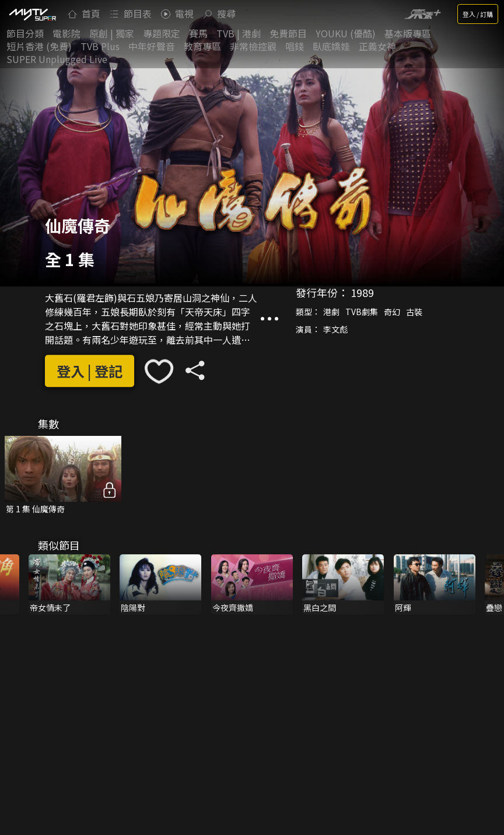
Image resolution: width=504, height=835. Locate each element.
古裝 (414, 312)
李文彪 (335, 329)
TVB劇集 (362, 312)
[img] (32, 14)
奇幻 (392, 312)
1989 (362, 292)
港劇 (331, 312)
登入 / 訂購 (478, 14)
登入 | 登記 (90, 371)
